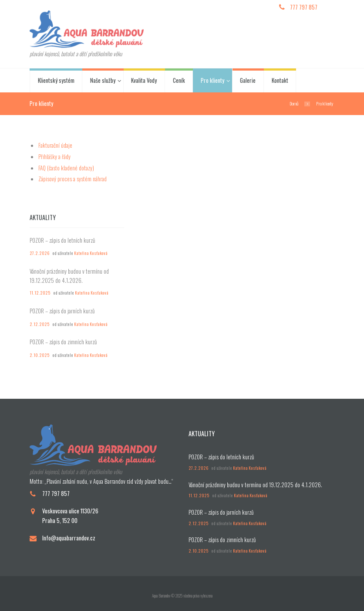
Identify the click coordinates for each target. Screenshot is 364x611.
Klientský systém (56, 80)
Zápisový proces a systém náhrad (72, 179)
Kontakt (280, 80)
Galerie (248, 80)
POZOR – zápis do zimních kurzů (63, 342)
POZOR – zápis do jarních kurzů (62, 311)
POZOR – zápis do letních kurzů (62, 240)
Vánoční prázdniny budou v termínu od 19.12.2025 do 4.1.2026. (69, 276)
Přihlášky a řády (54, 156)
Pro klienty (212, 80)
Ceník (179, 80)
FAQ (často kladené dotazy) (66, 168)
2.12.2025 (40, 324)
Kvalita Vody (144, 80)
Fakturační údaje (55, 145)
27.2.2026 (40, 253)
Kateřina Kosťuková (91, 253)
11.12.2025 (40, 293)
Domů (294, 103)
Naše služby (103, 80)
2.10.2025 (40, 355)
